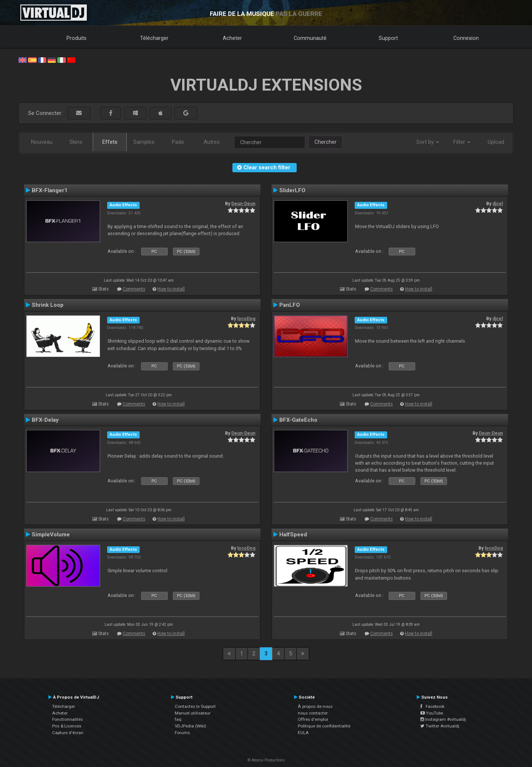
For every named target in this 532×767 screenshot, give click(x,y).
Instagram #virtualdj (443, 719)
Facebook (432, 706)
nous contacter (313, 713)
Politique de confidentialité (324, 726)
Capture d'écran (68, 733)
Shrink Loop (48, 305)
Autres (212, 142)
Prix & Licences (67, 726)
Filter (462, 142)
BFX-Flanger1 (50, 190)
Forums (182, 733)
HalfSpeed (293, 534)
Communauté (310, 38)
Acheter (232, 38)
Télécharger (154, 38)
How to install (171, 289)
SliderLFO (292, 190)
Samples (144, 142)
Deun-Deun (243, 204)
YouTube (432, 713)
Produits (76, 38)
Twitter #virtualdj (440, 726)
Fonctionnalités (67, 719)
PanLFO (290, 305)
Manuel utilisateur (193, 713)
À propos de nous (315, 706)
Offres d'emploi (313, 719)
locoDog (246, 319)
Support (388, 38)
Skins (76, 142)
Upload (496, 142)
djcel (498, 204)
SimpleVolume (51, 534)
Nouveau (42, 142)
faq (178, 719)
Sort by (428, 142)
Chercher (325, 142)
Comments (134, 289)
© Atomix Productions (266, 760)
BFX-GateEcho (298, 420)
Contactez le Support (195, 706)
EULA (303, 733)
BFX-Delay (45, 420)
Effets (110, 142)
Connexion (466, 38)
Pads (178, 142)
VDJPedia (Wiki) (190, 726)
